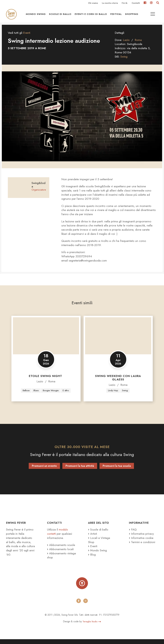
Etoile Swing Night (46, 380)
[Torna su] (82, 588)
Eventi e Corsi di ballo (92, 15)
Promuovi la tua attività (80, 470)
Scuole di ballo (61, 15)
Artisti (93, 538)
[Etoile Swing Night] (46, 340)
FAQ (133, 534)
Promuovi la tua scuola (117, 470)
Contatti (136, 3)
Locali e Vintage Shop (99, 544)
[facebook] (79, 606)
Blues (36, 395)
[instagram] (86, 606)
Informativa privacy (142, 538)
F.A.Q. (125, 3)
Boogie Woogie (51, 395)
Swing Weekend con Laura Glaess (118, 382)
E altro (66, 395)
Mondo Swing (37, 15)
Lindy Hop (113, 395)
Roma (138, 44)
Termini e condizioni (142, 546)
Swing (124, 60)
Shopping (132, 15)
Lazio (126, 44)
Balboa (26, 395)
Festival (117, 15)
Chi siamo (93, 3)
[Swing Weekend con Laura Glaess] (118, 340)
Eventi (27, 37)
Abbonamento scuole (61, 549)
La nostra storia (110, 3)
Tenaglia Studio (92, 626)
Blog (92, 559)
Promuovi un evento (44, 470)
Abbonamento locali (61, 553)
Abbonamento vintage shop (57, 559)
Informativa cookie (141, 542)
